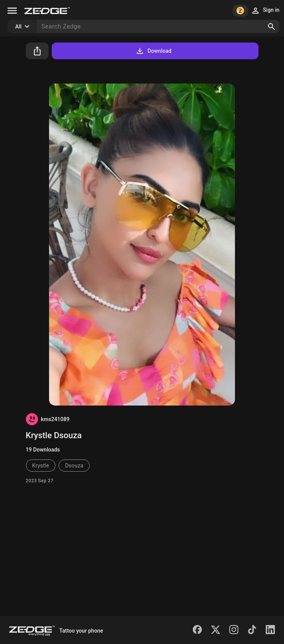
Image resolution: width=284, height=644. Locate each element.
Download (153, 51)
